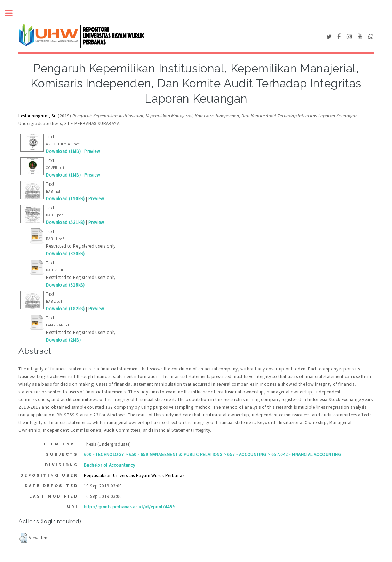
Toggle (13, 13)
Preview (92, 151)
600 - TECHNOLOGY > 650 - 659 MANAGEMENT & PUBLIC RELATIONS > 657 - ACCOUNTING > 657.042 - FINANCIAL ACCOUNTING (213, 455)
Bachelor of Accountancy (109, 465)
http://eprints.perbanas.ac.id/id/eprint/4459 (129, 507)
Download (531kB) (65, 222)
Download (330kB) (65, 254)
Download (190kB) (65, 199)
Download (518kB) (65, 285)
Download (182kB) (65, 309)
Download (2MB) (63, 340)
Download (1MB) (63, 151)
